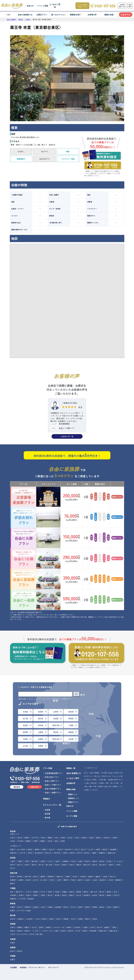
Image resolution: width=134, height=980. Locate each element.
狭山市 (20, 865)
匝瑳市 (36, 895)
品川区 (70, 838)
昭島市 (12, 849)
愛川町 (12, 877)
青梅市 (37, 849)
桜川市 (99, 927)
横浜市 (12, 883)
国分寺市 (68, 849)
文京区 (50, 841)
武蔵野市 (102, 853)
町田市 (87, 853)
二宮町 (59, 880)
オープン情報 (72, 816)
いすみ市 (28, 892)
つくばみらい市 (46, 931)
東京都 (13, 831)
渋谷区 (77, 838)
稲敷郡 (20, 927)
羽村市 (30, 853)
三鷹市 (94, 853)
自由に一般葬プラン (24, 600)
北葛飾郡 (65, 861)
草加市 (34, 865)
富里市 (72, 895)
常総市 (12, 931)
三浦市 (95, 880)
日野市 (65, 853)
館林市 (87, 907)
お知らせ (30, 6)
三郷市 (111, 865)
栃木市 (59, 919)
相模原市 (13, 880)
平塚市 (73, 880)
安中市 (20, 907)
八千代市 (22, 899)
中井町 (52, 880)
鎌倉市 (98, 877)
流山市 (79, 895)
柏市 (115, 892)
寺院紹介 (47, 799)
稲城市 (30, 849)
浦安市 (72, 892)
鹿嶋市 (48, 927)
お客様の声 (92, 15)
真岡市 (87, 919)
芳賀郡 (80, 919)
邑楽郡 (36, 907)
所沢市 (57, 865)
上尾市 (12, 861)
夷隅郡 (36, 892)
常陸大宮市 (113, 931)
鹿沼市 (44, 919)
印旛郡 (64, 892)
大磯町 (68, 877)
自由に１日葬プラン (53, 785)
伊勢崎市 (28, 907)
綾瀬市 (43, 877)
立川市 (91, 849)
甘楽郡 (50, 907)
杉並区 (91, 838)
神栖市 (69, 927)
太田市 (43, 907)
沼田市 (109, 907)
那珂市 (71, 931)
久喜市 (80, 861)
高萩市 (20, 931)
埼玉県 (13, 858)
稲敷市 (27, 927)
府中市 (79, 853)
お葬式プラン (42, 15)
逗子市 (36, 880)
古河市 (92, 927)
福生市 (72, 853)
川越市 (57, 861)
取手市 (64, 931)
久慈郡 (85, 927)
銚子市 (50, 895)
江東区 (63, 838)
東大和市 (57, 853)
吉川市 (12, 868)
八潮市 (118, 865)
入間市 (27, 861)
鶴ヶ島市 (49, 865)
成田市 (95, 895)
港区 (56, 841)
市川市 (43, 892)
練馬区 (43, 841)
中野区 (36, 841)
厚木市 (36, 877)
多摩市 (98, 849)
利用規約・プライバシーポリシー (33, 967)
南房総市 (13, 899)
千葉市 (43, 895)
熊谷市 (87, 861)
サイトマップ (53, 967)
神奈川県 (14, 873)
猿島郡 (107, 927)
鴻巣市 (95, 861)
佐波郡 (28, 911)
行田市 (73, 861)
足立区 (12, 838)
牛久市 (34, 927)
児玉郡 (109, 861)
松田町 (87, 880)
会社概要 (13, 967)
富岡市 (102, 907)
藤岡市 (116, 907)
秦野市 (66, 880)
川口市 (50, 861)
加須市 (43, 861)
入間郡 (20, 861)
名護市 (12, 959)
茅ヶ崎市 (44, 880)
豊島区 (28, 841)
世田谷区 (107, 838)
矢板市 (95, 919)
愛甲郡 (20, 877)
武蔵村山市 (111, 853)
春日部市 (35, 861)
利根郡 (95, 907)
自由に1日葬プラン (24, 558)
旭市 (12, 892)
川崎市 (105, 877)
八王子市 (22, 853)
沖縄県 (13, 956)
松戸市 (116, 895)
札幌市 (12, 943)
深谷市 (95, 865)
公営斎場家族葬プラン (24, 497)
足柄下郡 (28, 877)
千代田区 (20, 841)
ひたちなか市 (22, 934)
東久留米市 (39, 853)
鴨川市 (102, 892)
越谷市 (102, 861)
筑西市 (27, 931)
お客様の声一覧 (67, 436)
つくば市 (35, 931)
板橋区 (27, 838)
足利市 (12, 919)
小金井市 (60, 849)
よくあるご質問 (55, 6)
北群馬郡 (58, 907)
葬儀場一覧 (71, 768)
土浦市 (56, 931)
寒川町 (28, 880)
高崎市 (80, 907)
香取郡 (79, 892)
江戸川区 (35, 838)
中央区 (12, 841)
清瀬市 (44, 849)
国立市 (52, 849)
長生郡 (57, 895)
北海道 (13, 939)
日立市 (12, 934)
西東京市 (13, 853)
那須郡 (66, 919)
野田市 (102, 895)
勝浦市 (109, 892)
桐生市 (66, 907)
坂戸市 (12, 865)
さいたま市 (118, 861)
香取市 (86, 892)
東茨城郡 (93, 931)
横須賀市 (119, 880)
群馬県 (13, 903)
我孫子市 (19, 892)
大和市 (111, 880)
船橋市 (109, 895)
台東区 (115, 838)
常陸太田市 (103, 931)
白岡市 (27, 865)
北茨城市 (77, 927)
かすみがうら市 (59, 927)
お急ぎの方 (126, 15)
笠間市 (41, 927)
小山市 (37, 919)
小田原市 (83, 877)
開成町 (91, 877)
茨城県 (13, 924)
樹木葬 (47, 818)
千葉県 (13, 888)
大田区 (43, 838)
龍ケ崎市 (40, 934)
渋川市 (73, 907)
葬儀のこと (73, 794)
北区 (56, 838)
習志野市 (87, 895)
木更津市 (13, 895)
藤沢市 (80, 880)
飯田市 (20, 951)
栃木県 (13, 915)
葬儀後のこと (74, 798)
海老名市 (60, 877)
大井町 (75, 877)
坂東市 (85, 931)
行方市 (78, 931)
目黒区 (63, 841)
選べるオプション (59, 15)
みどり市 (20, 911)
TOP (8, 15)
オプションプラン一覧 (52, 805)
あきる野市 (21, 849)
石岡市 (12, 927)
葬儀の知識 (109, 15)
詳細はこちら (117, 497)
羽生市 (72, 865)
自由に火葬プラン (24, 538)
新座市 (64, 865)
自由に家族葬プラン (24, 579)
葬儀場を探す (75, 15)
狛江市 (83, 849)
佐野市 (52, 919)
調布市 (105, 849)
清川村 (112, 877)
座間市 (21, 880)
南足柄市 (103, 880)
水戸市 (32, 934)
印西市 (57, 892)
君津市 (21, 895)
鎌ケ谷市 (94, 892)
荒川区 (20, 838)
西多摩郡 (113, 849)
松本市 (12, 951)
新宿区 (84, 838)
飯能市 (79, 865)
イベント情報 (43, 6)
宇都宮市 (20, 919)
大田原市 (29, 919)
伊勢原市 (51, 877)
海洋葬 (47, 814)
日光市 (73, 919)
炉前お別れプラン (24, 517)
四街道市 (31, 899)
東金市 (64, 895)
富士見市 (103, 865)
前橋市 (12, 911)
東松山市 (87, 865)
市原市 (50, 892)
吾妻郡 (12, 907)
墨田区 (99, 838)
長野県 (13, 947)
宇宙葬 (47, 810)
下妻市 (114, 927)
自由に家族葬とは (25, 15)
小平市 (76, 849)
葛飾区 (50, 838)
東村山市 (48, 853)
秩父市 (41, 865)
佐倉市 (28, 895)
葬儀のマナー (74, 802)
